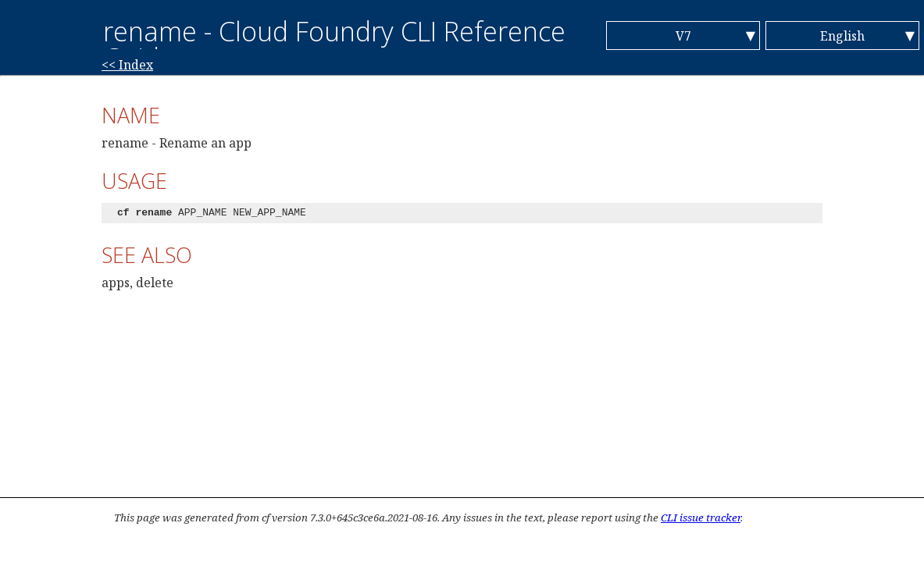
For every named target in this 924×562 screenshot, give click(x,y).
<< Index (127, 65)
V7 (683, 36)
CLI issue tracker (701, 518)
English (842, 36)
